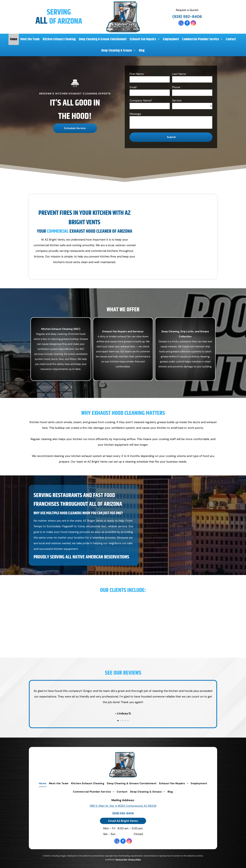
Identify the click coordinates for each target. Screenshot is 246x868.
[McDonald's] (138, 637)
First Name (137, 74)
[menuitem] (14, 39)
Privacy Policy (135, 860)
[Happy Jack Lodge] (108, 637)
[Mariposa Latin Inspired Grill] (108, 622)
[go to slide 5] (128, 721)
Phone (176, 87)
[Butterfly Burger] (169, 606)
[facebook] (187, 23)
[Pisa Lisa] (169, 622)
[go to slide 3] (123, 721)
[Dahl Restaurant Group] (46, 622)
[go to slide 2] (120, 721)
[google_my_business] (181, 23)
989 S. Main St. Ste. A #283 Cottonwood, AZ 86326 (123, 806)
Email (133, 87)
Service (177, 101)
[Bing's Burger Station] (138, 606)
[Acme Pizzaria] (46, 606)
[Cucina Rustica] (77, 622)
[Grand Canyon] (77, 637)
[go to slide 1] (118, 721)
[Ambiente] (108, 606)
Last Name (179, 74)
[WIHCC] (200, 622)
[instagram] (193, 23)
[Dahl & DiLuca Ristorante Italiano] (138, 622)
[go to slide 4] (126, 721)
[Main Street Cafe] (200, 606)
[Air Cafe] (77, 606)
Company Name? (141, 101)
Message (135, 114)
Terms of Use (121, 860)
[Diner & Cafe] (46, 637)
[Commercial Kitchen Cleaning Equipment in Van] (176, 237)
